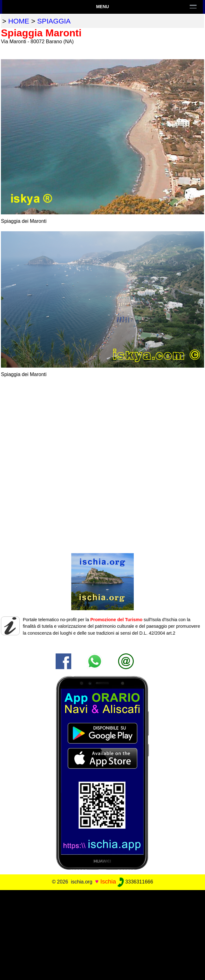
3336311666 (135, 882)
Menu (102, 7)
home (19, 21)
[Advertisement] (102, 934)
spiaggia (54, 21)
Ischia (108, 881)
